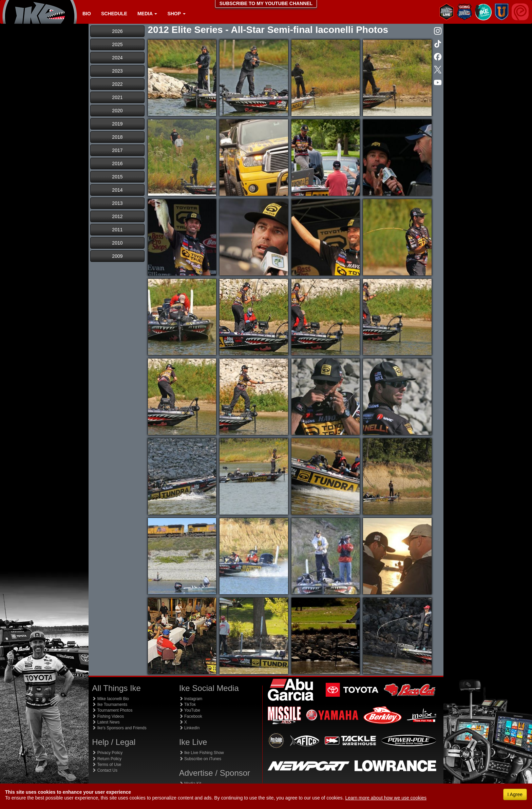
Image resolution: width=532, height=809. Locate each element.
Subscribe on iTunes (200, 759)
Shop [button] (176, 14)
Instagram (191, 699)
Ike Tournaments (110, 705)
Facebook (191, 716)
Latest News (106, 722)
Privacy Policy (107, 753)
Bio (87, 14)
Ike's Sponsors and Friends (119, 728)
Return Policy (107, 759)
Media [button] (147, 14)
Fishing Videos (108, 716)
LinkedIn (189, 728)
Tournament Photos (112, 710)
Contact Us (105, 770)
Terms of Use (107, 765)
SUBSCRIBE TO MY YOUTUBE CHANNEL (266, 3)
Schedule (114, 14)
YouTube (190, 710)
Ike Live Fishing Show (202, 753)
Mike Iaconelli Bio (110, 699)
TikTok (187, 705)
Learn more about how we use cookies (386, 798)
